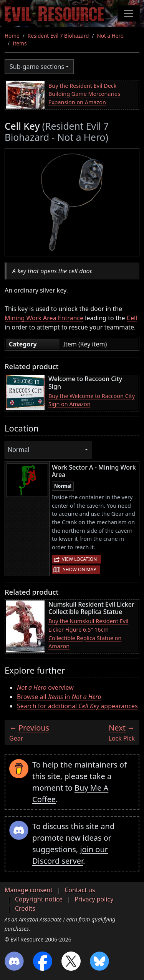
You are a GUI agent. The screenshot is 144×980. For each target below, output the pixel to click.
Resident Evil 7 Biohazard (58, 36)
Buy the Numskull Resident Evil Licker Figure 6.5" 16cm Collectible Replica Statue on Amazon (88, 634)
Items (20, 43)
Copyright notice (39, 899)
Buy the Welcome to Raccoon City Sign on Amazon (92, 400)
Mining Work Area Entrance (44, 318)
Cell (132, 318)
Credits (25, 908)
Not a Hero (110, 36)
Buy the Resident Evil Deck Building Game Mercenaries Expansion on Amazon (84, 94)
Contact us (80, 890)
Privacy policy (94, 899)
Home (12, 36)
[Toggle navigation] (129, 13)
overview (45, 687)
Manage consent (29, 890)
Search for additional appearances (77, 706)
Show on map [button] (79, 569)
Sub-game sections (37, 67)
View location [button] (79, 559)
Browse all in (59, 697)
